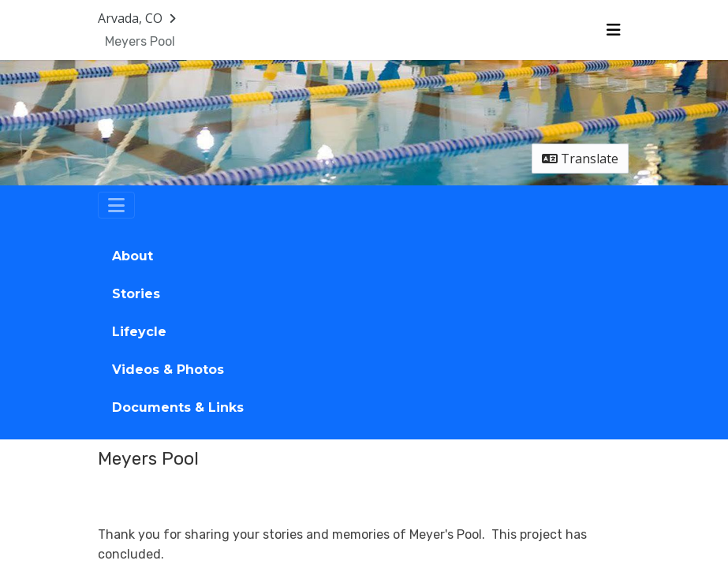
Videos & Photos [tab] (168, 370)
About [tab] (133, 256)
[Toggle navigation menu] (614, 30)
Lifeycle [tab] (139, 332)
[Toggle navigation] (116, 205)
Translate (580, 159)
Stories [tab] (136, 294)
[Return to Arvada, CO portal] (138, 18)
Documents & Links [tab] (178, 407)
